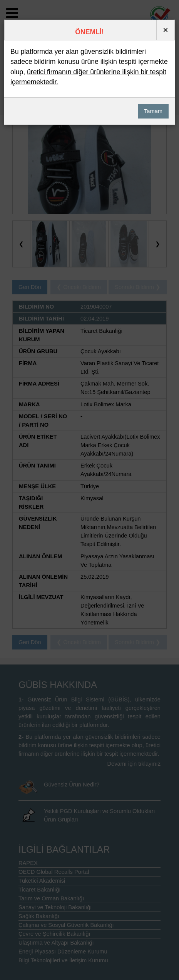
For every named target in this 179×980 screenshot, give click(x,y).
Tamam (153, 111)
